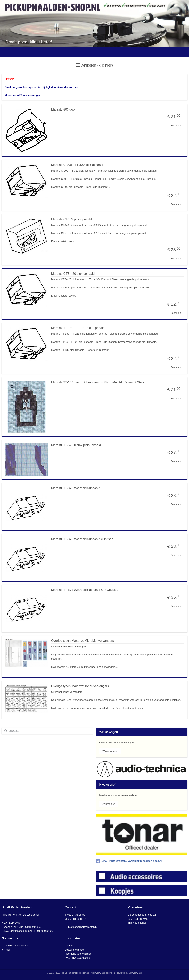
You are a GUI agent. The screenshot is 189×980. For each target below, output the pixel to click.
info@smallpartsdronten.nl (82, 927)
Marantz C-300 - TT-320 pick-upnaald (77, 165)
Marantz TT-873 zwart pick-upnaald (76, 488)
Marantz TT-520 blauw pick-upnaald (76, 445)
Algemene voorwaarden (78, 954)
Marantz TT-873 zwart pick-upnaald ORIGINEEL (85, 590)
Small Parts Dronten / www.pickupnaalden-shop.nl (129, 861)
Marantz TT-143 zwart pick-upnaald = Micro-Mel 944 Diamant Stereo (99, 382)
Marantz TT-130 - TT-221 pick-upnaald (78, 328)
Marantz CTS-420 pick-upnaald (73, 273)
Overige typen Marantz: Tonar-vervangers (80, 686)
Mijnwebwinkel (135, 973)
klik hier (6, 950)
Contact (69, 946)
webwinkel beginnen (105, 973)
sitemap (85, 973)
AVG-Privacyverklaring (77, 958)
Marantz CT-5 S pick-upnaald (72, 219)
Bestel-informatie (74, 950)
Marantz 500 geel (63, 109)
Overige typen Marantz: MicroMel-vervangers (83, 641)
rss (92, 973)
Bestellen (176, 126)
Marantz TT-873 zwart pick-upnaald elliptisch (82, 539)
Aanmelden (109, 804)
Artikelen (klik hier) (95, 65)
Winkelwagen (110, 751)
